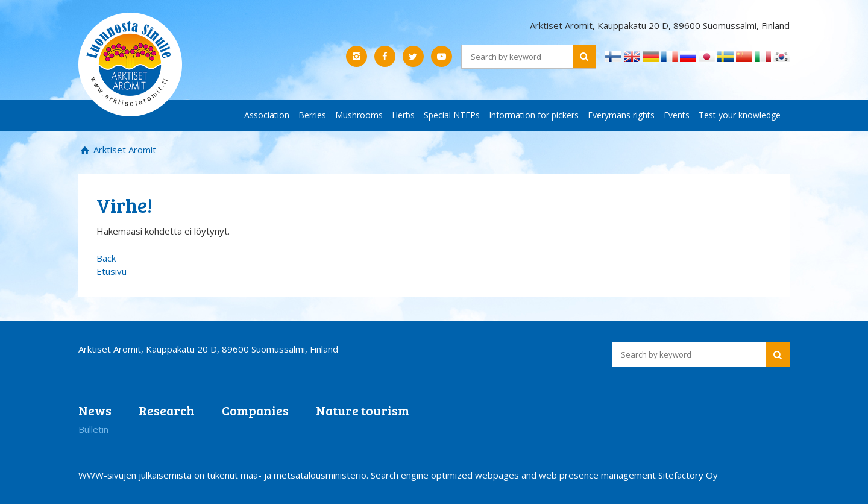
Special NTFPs (452, 115)
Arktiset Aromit (124, 150)
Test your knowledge (740, 115)
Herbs (403, 115)
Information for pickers (534, 115)
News (95, 410)
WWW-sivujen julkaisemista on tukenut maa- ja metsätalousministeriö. (225, 475)
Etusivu (112, 271)
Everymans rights (621, 115)
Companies (255, 410)
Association (267, 115)
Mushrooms (359, 115)
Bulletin (93, 429)
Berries (312, 115)
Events (677, 115)
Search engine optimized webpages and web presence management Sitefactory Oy (544, 475)
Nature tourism (363, 410)
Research (167, 410)
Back (106, 258)
